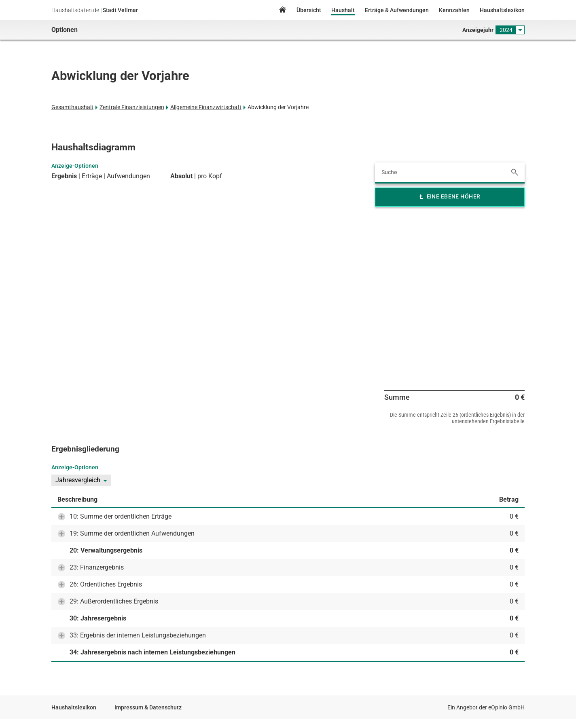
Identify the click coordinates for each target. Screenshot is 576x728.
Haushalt (343, 10)
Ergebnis (64, 176)
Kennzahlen (454, 10)
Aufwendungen (128, 176)
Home (282, 11)
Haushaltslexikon (502, 10)
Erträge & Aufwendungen (397, 10)
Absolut (181, 176)
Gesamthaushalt (72, 107)
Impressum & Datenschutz (148, 707)
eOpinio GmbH (506, 707)
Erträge (92, 176)
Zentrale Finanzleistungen (132, 107)
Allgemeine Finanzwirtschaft (206, 107)
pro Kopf (210, 176)
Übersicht (309, 10)
